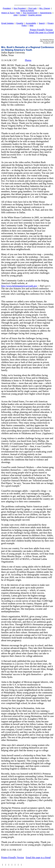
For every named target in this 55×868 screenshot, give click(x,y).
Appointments (46, 13)
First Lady (32, 8)
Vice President (20, 8)
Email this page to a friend (41, 32)
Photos (28, 60)
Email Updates (8, 23)
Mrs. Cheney (45, 8)
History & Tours (8, 13)
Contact (23, 15)
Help (31, 25)
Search (42, 23)
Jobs (15, 15)
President (7, 8)
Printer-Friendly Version (41, 30)
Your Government (30, 13)
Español (20, 23)
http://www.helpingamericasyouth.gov (19, 286)
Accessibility (31, 23)
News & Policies (27, 11)
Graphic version (35, 15)
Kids (18, 13)
